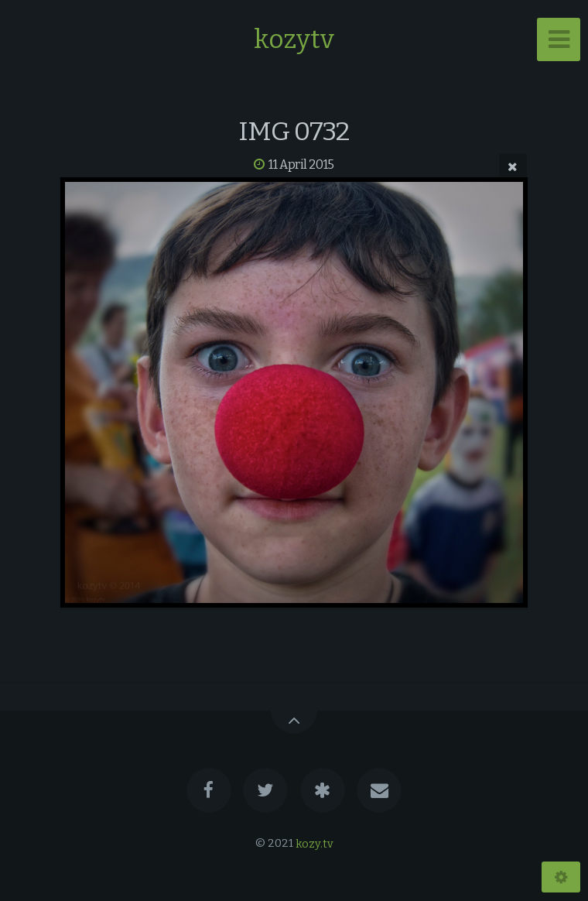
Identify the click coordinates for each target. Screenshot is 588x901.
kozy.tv (315, 843)
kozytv (294, 39)
